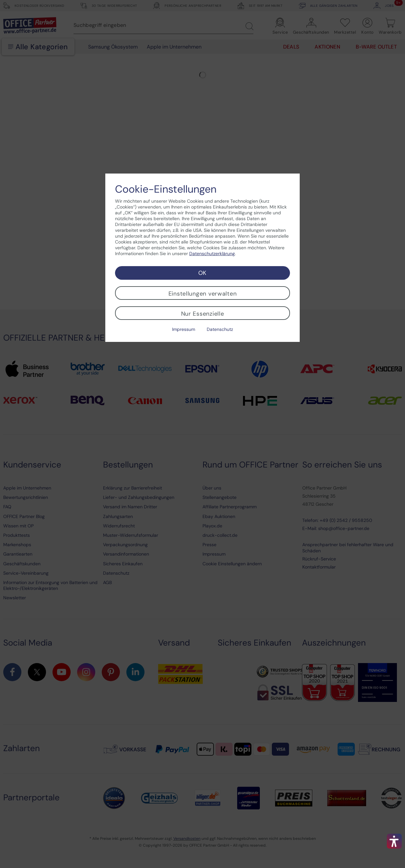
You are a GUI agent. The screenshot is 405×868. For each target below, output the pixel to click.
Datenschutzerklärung (212, 254)
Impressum (184, 329)
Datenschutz (220, 329)
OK (202, 273)
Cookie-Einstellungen (166, 189)
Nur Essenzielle (203, 314)
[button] (394, 841)
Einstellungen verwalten (203, 294)
